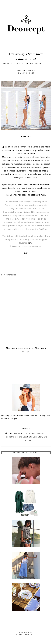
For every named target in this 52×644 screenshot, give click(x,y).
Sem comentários (26, 71)
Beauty (17, 433)
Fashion (39, 433)
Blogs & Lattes (32, 635)
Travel (23, 440)
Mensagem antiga (34, 350)
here (30, 243)
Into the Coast (21, 437)
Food (7, 437)
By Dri (28, 433)
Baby (6, 433)
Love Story (38, 437)
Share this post (26, 73)
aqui (34, 191)
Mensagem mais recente (19, 348)
